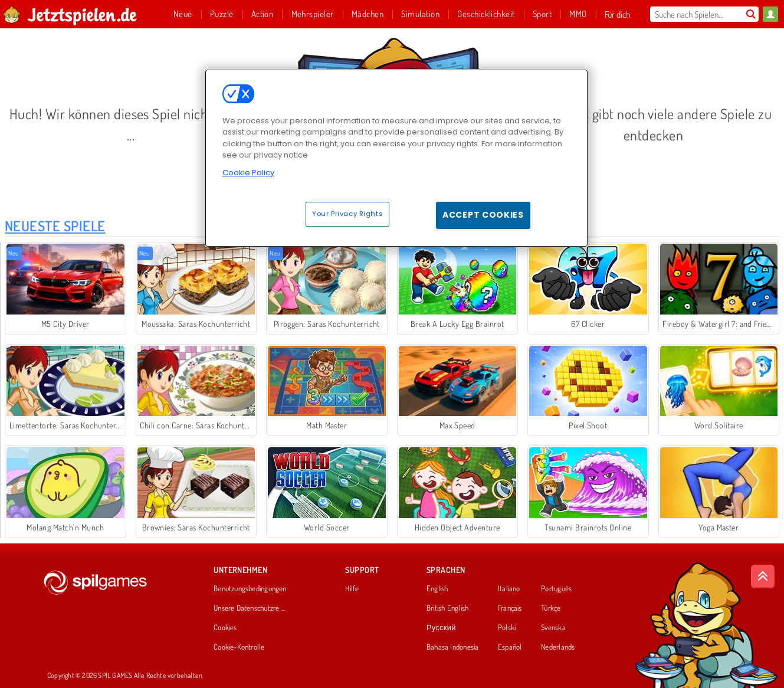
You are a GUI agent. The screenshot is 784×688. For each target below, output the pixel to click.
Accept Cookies (483, 215)
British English (447, 608)
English (437, 589)
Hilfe (352, 589)
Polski (507, 628)
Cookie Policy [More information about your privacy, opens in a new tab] (248, 173)
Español (510, 647)
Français (510, 608)
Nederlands (558, 647)
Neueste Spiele (55, 226)
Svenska (553, 628)
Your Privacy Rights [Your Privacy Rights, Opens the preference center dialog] (347, 214)
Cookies (225, 628)
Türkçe (551, 608)
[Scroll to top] (763, 576)
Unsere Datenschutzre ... (249, 608)
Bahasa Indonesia (453, 647)
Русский (441, 628)
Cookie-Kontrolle (239, 647)
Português (556, 589)
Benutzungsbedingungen (250, 589)
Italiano (509, 589)
